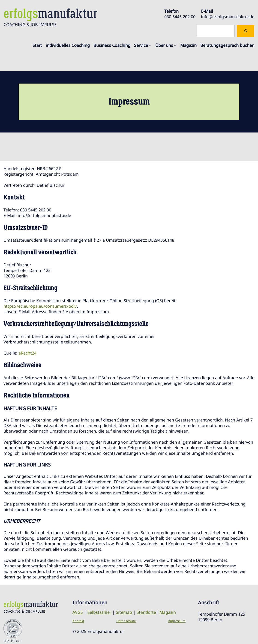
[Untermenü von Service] (150, 45)
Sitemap (124, 612)
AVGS (78, 612)
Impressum (177, 621)
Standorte (146, 612)
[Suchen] (246, 31)
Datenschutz (126, 621)
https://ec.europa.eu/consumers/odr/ (40, 306)
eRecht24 (27, 353)
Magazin (168, 612)
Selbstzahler (99, 612)
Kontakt (78, 621)
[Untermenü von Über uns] (175, 45)
